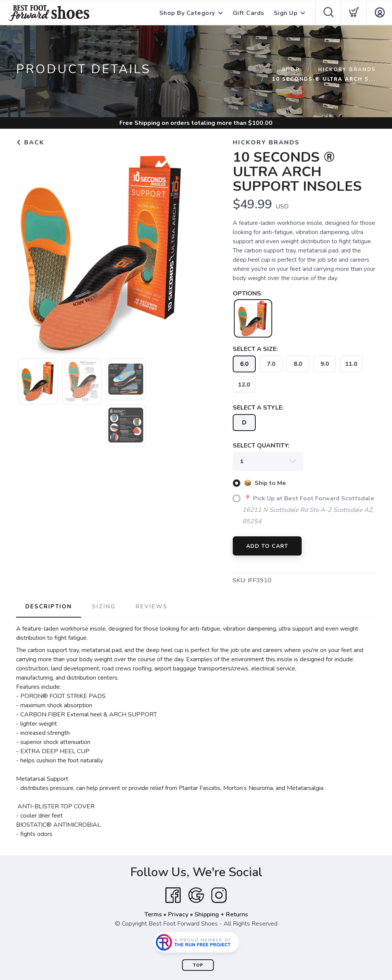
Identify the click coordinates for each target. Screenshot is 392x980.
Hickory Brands (347, 70)
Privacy (178, 914)
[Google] (196, 895)
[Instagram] (219, 895)
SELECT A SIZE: (255, 349)
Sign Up (286, 13)
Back (30, 143)
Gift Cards (249, 13)
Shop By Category (187, 13)
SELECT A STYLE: (258, 408)
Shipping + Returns (221, 914)
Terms (153, 914)
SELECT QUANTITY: (261, 446)
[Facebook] (173, 895)
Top (198, 965)
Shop (291, 70)
